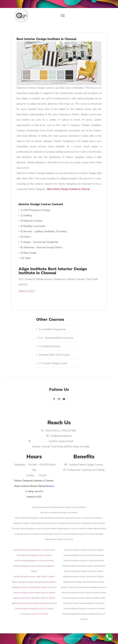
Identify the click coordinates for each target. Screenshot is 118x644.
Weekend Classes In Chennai (83, 534)
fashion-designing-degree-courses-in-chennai (34, 561)
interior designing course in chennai (90, 523)
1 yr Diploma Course (49, 346)
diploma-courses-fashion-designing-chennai (56, 523)
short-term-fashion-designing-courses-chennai (84, 550)
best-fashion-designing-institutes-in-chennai (32, 550)
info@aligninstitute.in (61, 436)
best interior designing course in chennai (38, 598)
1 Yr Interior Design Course (53, 363)
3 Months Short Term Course (54, 355)
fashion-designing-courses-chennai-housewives (84, 555)
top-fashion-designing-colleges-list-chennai (59, 513)
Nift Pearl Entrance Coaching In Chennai (88, 609)
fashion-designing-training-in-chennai (31, 518)
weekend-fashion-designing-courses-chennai (81, 566)
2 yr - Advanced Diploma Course (56, 338)
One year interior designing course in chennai (31, 529)
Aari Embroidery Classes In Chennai (55, 534)
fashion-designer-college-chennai (26, 582)
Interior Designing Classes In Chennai (38, 609)
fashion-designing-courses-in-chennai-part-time (84, 561)
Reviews (50, 486)
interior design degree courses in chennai (68, 529)
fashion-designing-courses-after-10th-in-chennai (34, 577)
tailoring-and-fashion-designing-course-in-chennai (69, 518)
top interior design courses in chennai (84, 593)
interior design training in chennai (26, 603)
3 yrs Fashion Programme (52, 329)
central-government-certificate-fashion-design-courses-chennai (59, 507)
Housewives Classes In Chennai (34, 614)
